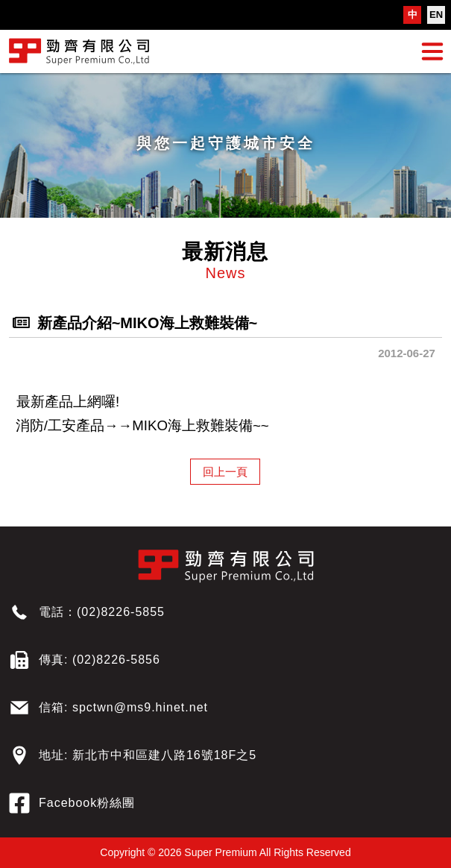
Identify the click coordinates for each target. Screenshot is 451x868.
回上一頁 (225, 472)
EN (436, 15)
